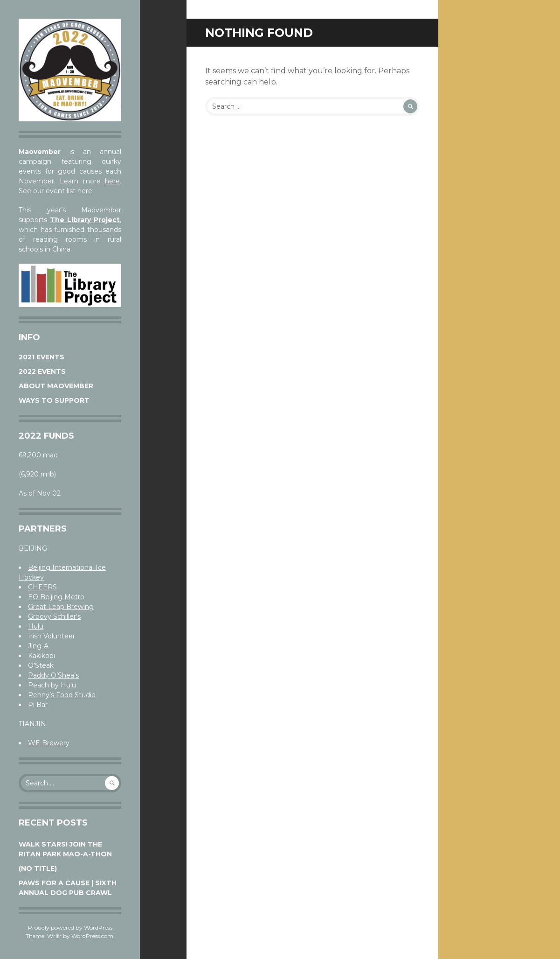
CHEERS (42, 587)
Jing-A (38, 646)
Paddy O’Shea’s (53, 675)
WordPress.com (92, 936)
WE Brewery (49, 743)
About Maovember (56, 386)
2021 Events (41, 357)
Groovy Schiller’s (54, 616)
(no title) (38, 868)
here (112, 181)
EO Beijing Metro (56, 597)
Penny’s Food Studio (62, 695)
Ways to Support (54, 400)
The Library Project (85, 220)
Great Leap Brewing (61, 607)
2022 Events (42, 371)
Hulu (36, 626)
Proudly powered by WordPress (70, 927)
